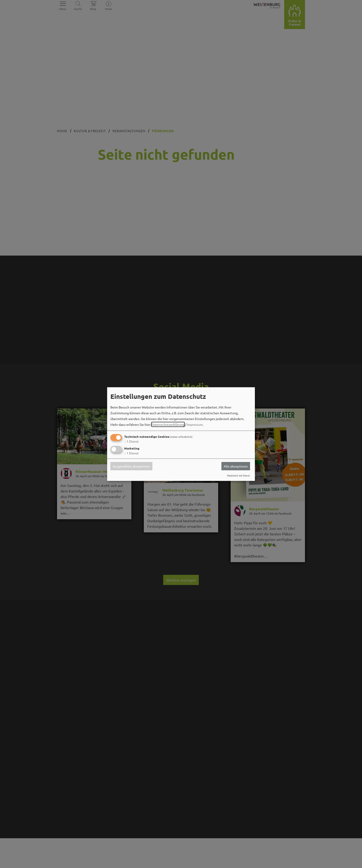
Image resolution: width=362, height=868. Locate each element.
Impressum (195, 424)
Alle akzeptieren (236, 466)
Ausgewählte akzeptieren (131, 466)
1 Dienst (131, 441)
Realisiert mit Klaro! (238, 475)
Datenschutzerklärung (168, 424)
